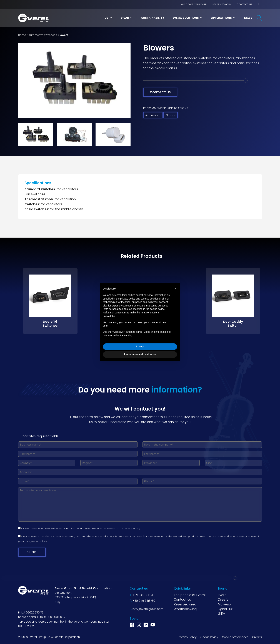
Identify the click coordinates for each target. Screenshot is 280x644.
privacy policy (128, 299)
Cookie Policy (209, 637)
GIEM (222, 613)
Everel (222, 595)
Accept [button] (140, 346)
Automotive (153, 115)
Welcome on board (194, 4)
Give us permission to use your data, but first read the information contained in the (81, 529)
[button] (175, 288)
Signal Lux (225, 609)
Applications (223, 18)
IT (258, 4)
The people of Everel (190, 595)
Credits (257, 637)
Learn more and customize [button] (140, 354)
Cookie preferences (235, 637)
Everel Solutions (188, 18)
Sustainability (153, 18)
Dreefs (223, 600)
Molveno (224, 604)
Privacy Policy (132, 529)
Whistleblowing (185, 609)
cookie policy (157, 309)
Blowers (170, 115)
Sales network (222, 4)
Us (108, 18)
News (248, 18)
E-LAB (127, 18)
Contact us (244, 4)
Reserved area (185, 604)
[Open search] (259, 18)
